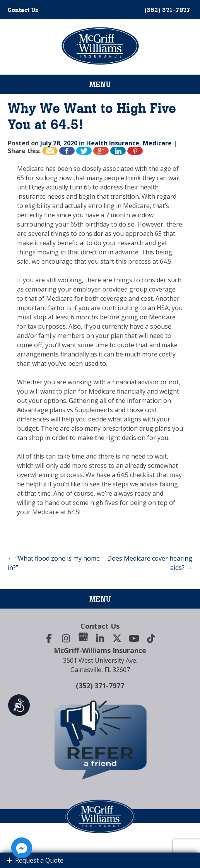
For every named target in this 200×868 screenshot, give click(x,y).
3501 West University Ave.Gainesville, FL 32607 (100, 665)
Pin (135, 151)
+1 (101, 151)
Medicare (157, 143)
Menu (100, 84)
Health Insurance (113, 143)
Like (67, 151)
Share (118, 151)
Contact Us (23, 10)
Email (50, 151)
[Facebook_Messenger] (22, 848)
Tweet (84, 151)
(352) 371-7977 (100, 686)
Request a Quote (35, 860)
